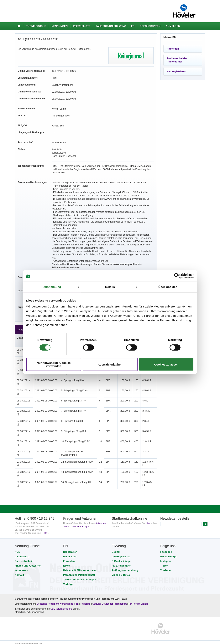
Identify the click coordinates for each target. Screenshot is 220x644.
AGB (17, 549)
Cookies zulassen (166, 364)
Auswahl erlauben (110, 364)
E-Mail (45, 530)
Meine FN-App (169, 553)
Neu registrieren (176, 71)
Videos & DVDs (121, 572)
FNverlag (86, 601)
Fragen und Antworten (28, 562)
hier (148, 520)
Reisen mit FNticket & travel (80, 567)
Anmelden (173, 26)
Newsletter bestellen (176, 515)
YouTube (165, 567)
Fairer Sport (70, 553)
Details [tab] (110, 287)
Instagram (166, 558)
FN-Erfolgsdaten (121, 562)
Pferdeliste (82, 26)
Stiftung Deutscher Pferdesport (109, 601)
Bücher (116, 549)
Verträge (68, 581)
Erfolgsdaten (150, 26)
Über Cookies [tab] (168, 287)
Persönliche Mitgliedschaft (79, 572)
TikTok (164, 562)
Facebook (166, 549)
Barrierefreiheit (24, 558)
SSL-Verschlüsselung (61, 606)
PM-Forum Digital (138, 601)
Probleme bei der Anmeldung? (177, 60)
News (66, 562)
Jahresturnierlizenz (111, 26)
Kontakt (19, 572)
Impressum (21, 567)
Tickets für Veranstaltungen (80, 576)
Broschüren (70, 549)
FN (133, 26)
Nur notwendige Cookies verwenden (54, 364)
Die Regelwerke (121, 553)
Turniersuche (36, 26)
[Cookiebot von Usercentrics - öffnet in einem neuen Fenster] (177, 276)
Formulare (69, 558)
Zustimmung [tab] (52, 287)
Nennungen (60, 26)
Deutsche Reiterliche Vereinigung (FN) (58, 601)
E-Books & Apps (121, 558)
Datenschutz (22, 553)
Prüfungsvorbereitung (125, 567)
